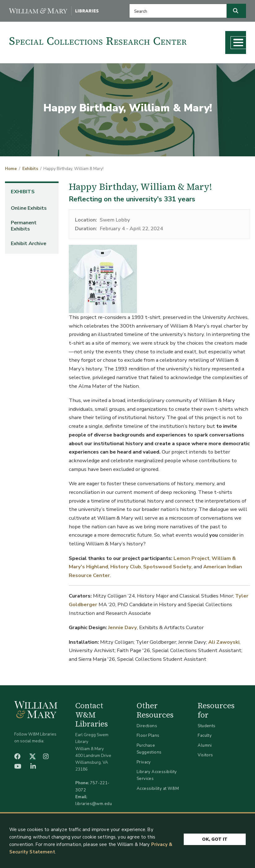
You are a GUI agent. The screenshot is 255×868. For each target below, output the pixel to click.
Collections (39, 57)
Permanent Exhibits (24, 238)
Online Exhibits (29, 221)
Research (77, 57)
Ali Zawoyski (224, 654)
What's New (153, 57)
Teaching (113, 57)
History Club (126, 579)
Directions (147, 738)
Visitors (205, 768)
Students (207, 738)
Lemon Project (191, 571)
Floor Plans (148, 748)
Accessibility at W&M (158, 801)
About (190, 57)
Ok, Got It (215, 838)
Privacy (144, 774)
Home (11, 181)
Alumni (205, 758)
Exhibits (30, 181)
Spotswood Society (167, 579)
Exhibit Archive (29, 256)
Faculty (205, 748)
